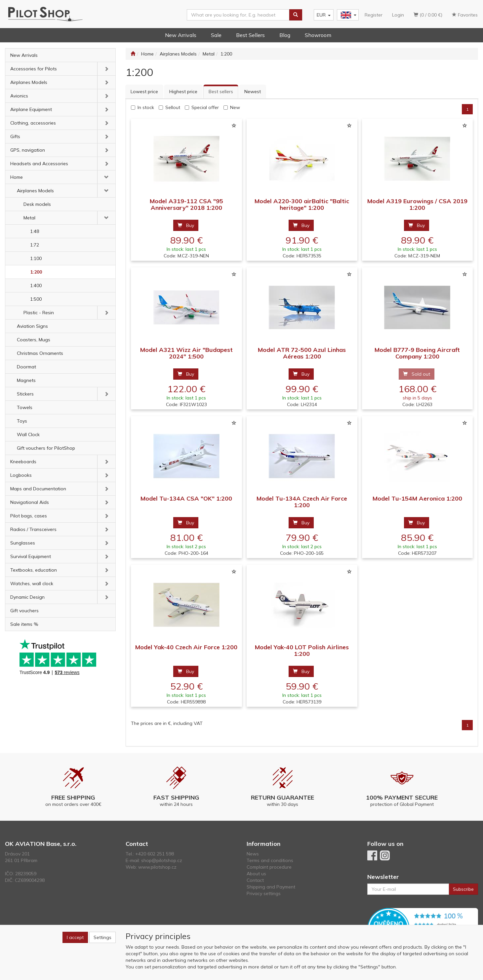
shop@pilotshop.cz (162, 860)
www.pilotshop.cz (157, 867)
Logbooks (21, 475)
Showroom (318, 35)
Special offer (205, 107)
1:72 (35, 245)
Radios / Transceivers (33, 529)
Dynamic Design (27, 597)
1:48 (35, 231)
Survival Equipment (31, 556)
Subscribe (463, 889)
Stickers (25, 394)
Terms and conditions (270, 860)
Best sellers (221, 92)
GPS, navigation (28, 150)
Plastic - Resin (39, 313)
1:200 (36, 272)
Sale (216, 35)
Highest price (183, 92)
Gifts (15, 136)
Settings (102, 937)
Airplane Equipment (31, 109)
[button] (106, 69)
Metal (29, 218)
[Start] (133, 54)
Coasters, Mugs (34, 340)
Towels (25, 407)
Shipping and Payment (271, 887)
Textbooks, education (34, 570)
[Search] (296, 15)
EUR (324, 15)
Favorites (465, 15)
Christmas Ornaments (40, 353)
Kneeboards (23, 462)
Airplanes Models (29, 82)
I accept (75, 937)
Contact (255, 880)
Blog (285, 35)
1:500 (36, 299)
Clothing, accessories (33, 123)
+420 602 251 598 (155, 854)
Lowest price (144, 92)
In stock (146, 107)
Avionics (19, 96)
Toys (22, 421)
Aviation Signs (32, 326)
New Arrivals (181, 35)
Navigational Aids (30, 502)
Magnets (26, 380)
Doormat (26, 367)
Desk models (37, 204)
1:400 (36, 285)
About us (256, 874)
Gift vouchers (24, 611)
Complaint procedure (269, 867)
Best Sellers (250, 35)
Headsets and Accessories (39, 164)
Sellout (173, 107)
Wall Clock (28, 434)
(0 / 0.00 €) (428, 15)
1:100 (36, 258)
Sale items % (24, 624)
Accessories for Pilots (34, 69)
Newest (253, 92)
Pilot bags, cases (29, 516)
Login (398, 15)
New (235, 107)
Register (374, 15)
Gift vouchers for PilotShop (46, 448)
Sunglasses (23, 543)
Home (17, 177)
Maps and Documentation (38, 489)
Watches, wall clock (32, 584)
